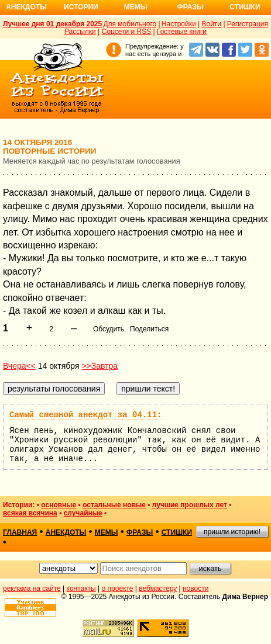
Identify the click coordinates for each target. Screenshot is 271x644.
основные (59, 505)
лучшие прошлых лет (190, 505)
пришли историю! (232, 532)
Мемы (136, 7)
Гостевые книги (182, 32)
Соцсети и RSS (127, 32)
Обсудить (109, 329)
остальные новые (114, 505)
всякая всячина (30, 513)
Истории (81, 7)
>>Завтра (100, 366)
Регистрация (248, 24)
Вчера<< (19, 366)
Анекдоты (26, 7)
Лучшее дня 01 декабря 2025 (52, 24)
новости (195, 588)
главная (20, 532)
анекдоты (66, 532)
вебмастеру (158, 588)
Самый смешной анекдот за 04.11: (85, 415)
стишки (177, 532)
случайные (83, 513)
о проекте (118, 588)
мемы (107, 532)
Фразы (190, 7)
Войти (211, 24)
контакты (81, 588)
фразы (140, 532)
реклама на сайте (32, 588)
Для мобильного (130, 24)
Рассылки (80, 32)
